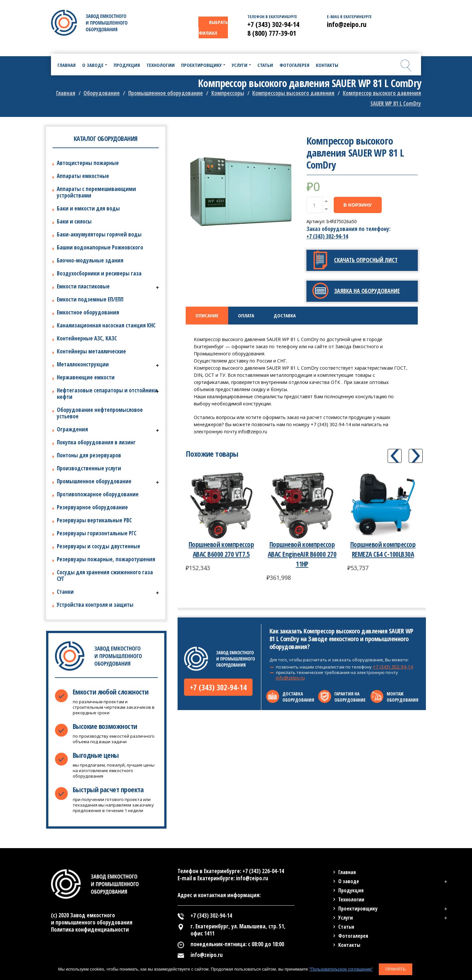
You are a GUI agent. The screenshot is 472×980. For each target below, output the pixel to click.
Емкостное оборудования (88, 312)
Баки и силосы (74, 221)
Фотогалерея (353, 936)
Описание (207, 315)
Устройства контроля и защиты (95, 605)
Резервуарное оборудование (92, 507)
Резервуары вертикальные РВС (94, 520)
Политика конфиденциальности (90, 929)
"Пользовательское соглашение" (341, 969)
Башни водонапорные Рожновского (100, 247)
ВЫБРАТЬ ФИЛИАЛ (213, 27)
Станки (65, 592)
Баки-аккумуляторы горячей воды (99, 234)
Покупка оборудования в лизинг (96, 442)
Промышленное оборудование (166, 93)
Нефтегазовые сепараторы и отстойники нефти (107, 394)
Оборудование (102, 93)
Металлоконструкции (83, 364)
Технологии (351, 899)
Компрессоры (228, 93)
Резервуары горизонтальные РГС (97, 533)
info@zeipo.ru (290, 678)
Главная (66, 93)
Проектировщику (358, 909)
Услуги (346, 918)
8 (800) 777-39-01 (272, 33)
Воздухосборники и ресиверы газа (99, 273)
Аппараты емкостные (83, 176)
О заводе (349, 881)
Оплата (246, 315)
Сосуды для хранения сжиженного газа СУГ (105, 575)
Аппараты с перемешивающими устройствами (96, 192)
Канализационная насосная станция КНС (106, 325)
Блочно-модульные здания (90, 260)
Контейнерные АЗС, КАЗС (87, 338)
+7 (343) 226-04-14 (263, 871)
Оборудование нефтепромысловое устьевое (100, 413)
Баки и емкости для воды (88, 208)
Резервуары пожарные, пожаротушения (106, 559)
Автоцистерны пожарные (88, 163)
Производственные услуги (89, 468)
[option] (242, 191)
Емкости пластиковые (83, 286)
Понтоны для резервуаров (89, 455)
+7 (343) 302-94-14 (327, 236)
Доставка (285, 315)
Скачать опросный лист (366, 260)
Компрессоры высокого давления (293, 93)
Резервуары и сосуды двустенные (99, 546)
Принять (396, 969)
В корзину (358, 205)
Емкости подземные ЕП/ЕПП (90, 299)
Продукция (351, 890)
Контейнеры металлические (91, 351)
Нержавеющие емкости (86, 377)
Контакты (349, 945)
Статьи (346, 927)
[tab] (207, 316)
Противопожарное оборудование (98, 494)
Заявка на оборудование (367, 291)
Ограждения (72, 429)
